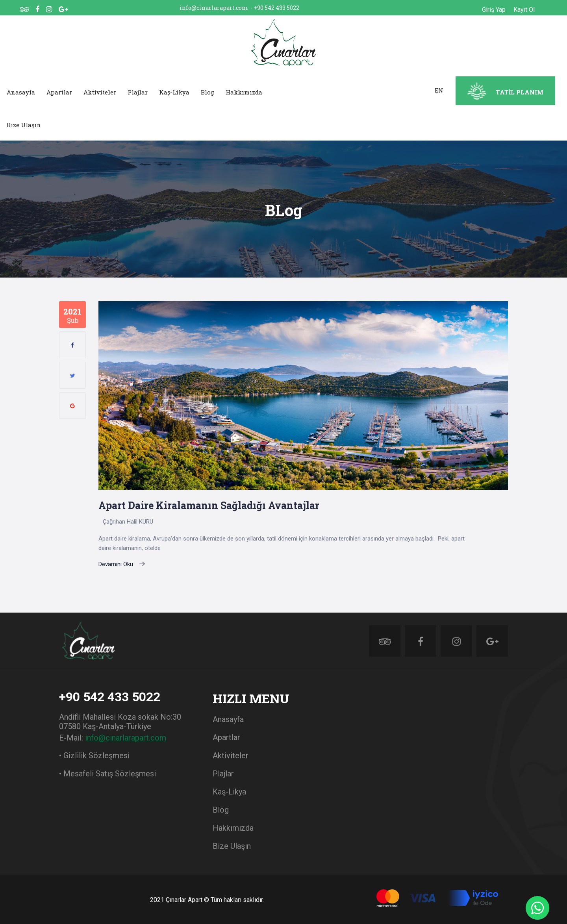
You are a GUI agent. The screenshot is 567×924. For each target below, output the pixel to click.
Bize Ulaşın (24, 125)
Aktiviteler (100, 92)
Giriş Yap (494, 10)
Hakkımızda (244, 92)
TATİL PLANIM (520, 92)
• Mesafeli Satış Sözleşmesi (107, 774)
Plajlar (138, 92)
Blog (208, 92)
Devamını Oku (122, 564)
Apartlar (59, 92)
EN (439, 90)
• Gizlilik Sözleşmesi (94, 755)
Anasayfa (21, 92)
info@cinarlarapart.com (214, 8)
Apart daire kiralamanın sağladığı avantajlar (209, 505)
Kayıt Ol (524, 10)
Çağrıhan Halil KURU (128, 522)
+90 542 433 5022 (276, 8)
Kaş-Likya (174, 92)
